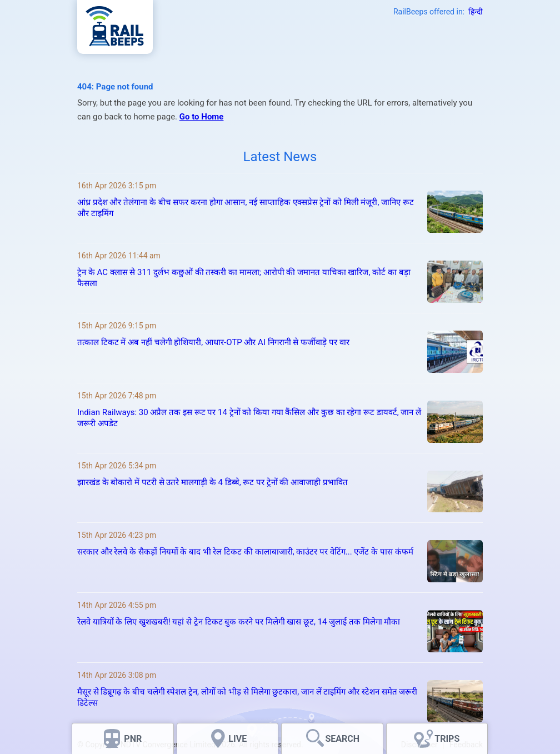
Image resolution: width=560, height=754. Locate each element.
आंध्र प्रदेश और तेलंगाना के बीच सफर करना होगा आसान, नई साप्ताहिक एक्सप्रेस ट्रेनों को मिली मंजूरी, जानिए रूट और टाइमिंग (246, 208)
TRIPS (447, 739)
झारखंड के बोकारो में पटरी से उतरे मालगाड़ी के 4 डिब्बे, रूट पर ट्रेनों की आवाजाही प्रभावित (212, 482)
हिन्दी (476, 12)
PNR (133, 739)
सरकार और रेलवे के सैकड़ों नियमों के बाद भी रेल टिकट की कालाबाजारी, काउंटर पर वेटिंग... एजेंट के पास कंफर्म (245, 552)
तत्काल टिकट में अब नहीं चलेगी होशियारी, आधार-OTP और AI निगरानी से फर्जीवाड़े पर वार (213, 342)
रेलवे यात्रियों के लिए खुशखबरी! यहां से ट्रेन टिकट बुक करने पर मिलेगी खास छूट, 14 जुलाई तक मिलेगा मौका (239, 622)
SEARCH (342, 739)
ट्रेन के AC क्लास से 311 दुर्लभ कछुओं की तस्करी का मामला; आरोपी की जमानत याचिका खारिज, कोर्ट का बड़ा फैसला (244, 278)
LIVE (237, 739)
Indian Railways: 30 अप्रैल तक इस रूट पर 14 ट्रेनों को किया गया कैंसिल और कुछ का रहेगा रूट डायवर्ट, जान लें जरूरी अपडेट (249, 418)
